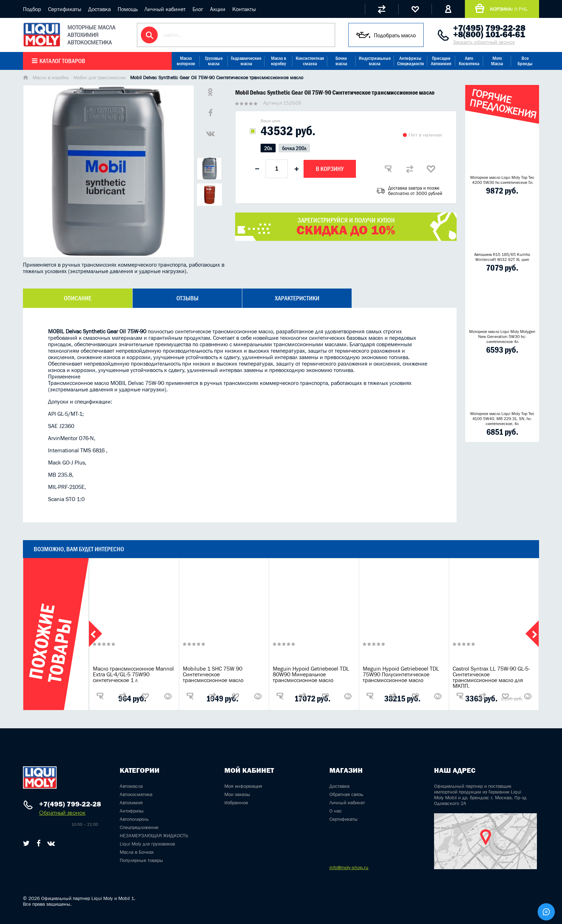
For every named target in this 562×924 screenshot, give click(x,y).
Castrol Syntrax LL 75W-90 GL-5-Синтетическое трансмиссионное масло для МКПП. (491, 677)
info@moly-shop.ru (349, 867)
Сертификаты (65, 9)
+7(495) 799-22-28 (489, 28)
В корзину (330, 169)
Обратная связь (346, 794)
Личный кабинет (165, 9)
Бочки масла (341, 61)
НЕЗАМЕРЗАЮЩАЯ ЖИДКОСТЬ (154, 835)
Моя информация (243, 786)
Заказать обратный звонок (484, 42)
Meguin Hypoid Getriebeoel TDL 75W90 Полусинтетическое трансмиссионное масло (401, 674)
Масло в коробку (278, 61)
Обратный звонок (62, 813)
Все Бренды (525, 61)
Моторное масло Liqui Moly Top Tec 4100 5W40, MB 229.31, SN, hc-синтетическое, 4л (502, 419)
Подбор (32, 9)
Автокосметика (136, 794)
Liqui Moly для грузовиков (147, 844)
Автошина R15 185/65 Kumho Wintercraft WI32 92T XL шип (502, 257)
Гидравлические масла (246, 61)
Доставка (99, 9)
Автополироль (134, 819)
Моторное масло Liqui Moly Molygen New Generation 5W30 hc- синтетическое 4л (502, 337)
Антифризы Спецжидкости (411, 61)
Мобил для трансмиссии (99, 77)
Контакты (244, 9)
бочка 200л (294, 148)
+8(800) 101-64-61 (489, 34)
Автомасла (131, 786)
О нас (336, 811)
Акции (218, 9)
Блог (198, 9)
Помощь (128, 9)
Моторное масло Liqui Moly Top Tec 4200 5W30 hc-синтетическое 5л (502, 180)
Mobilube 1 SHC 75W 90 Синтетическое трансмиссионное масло (213, 674)
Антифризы (132, 811)
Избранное (236, 802)
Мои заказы (237, 794)
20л (268, 148)
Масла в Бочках (137, 852)
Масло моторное (186, 61)
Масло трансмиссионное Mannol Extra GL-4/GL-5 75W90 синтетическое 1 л (133, 674)
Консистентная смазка (310, 61)
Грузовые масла (214, 61)
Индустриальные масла (375, 61)
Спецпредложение (139, 827)
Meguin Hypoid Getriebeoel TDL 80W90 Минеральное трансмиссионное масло (311, 674)
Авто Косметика (469, 61)
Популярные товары (141, 860)
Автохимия (131, 802)
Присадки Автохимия (441, 61)
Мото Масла (497, 61)
